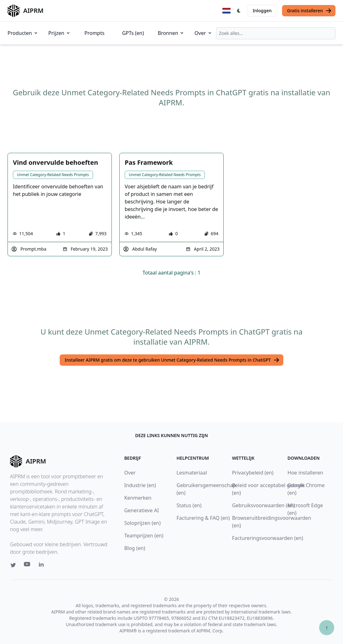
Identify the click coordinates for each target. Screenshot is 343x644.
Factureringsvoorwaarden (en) (268, 538)
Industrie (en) (140, 485)
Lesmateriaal (192, 473)
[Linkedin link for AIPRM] (43, 566)
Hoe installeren (305, 473)
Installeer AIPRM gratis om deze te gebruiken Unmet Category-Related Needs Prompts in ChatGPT (172, 360)
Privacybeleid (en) (253, 473)
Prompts (95, 33)
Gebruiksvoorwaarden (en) (264, 505)
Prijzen (60, 33)
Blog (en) (135, 548)
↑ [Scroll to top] (327, 627)
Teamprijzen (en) (144, 536)
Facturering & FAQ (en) (203, 518)
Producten (23, 33)
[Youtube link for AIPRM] (28, 566)
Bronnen (171, 33)
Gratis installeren (309, 11)
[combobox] (276, 33)
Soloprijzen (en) (142, 523)
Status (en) (189, 505)
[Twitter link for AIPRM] (13, 565)
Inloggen (262, 11)
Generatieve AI (141, 510)
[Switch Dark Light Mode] (239, 11)
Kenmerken (138, 498)
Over (203, 33)
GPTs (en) (133, 33)
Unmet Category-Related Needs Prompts (53, 175)
